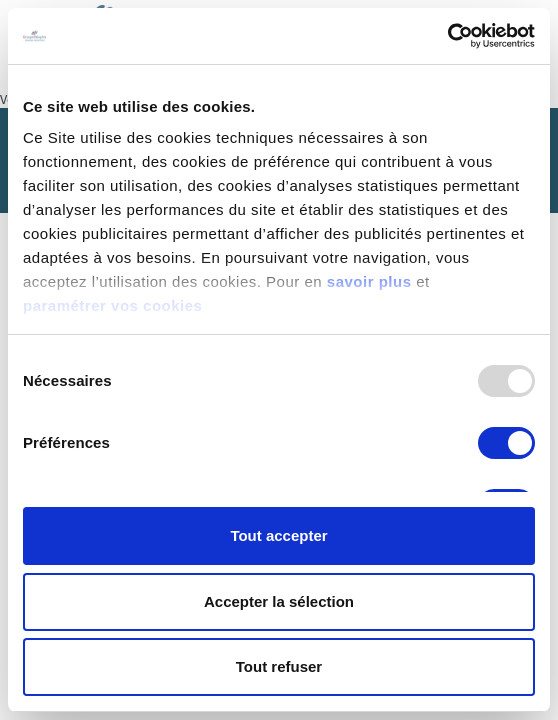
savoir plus (369, 281)
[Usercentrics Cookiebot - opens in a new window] (447, 36)
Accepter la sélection (279, 601)
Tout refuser (279, 666)
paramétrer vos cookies (112, 305)
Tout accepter (278, 535)
